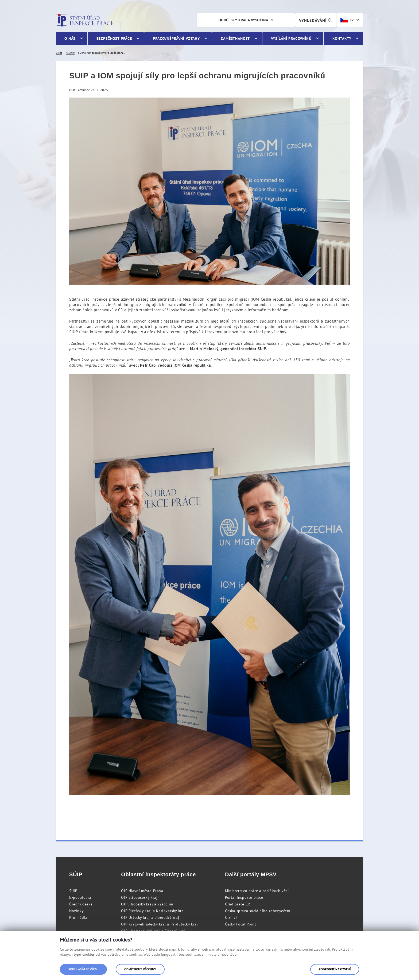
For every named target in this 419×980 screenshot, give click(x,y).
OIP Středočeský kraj (139, 897)
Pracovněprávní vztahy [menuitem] (176, 38)
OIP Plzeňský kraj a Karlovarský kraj (153, 911)
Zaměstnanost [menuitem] (235, 38)
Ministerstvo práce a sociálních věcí (257, 891)
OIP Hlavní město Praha (142, 891)
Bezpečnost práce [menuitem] (114, 38)
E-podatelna (80, 897)
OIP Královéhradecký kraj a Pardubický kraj (159, 924)
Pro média (78, 917)
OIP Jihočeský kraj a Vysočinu (147, 904)
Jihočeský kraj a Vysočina (243, 20)
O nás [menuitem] (70, 38)
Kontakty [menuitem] (342, 38)
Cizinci (231, 917)
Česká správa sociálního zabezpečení (258, 911)
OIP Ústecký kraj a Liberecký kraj (150, 917)
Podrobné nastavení (335, 969)
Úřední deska (81, 904)
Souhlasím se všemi (83, 969)
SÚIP (73, 891)
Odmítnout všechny (140, 969)
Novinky (76, 911)
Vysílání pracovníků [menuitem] (291, 38)
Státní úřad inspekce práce (85, 20)
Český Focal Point (240, 924)
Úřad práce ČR (238, 904)
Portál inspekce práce (244, 897)
